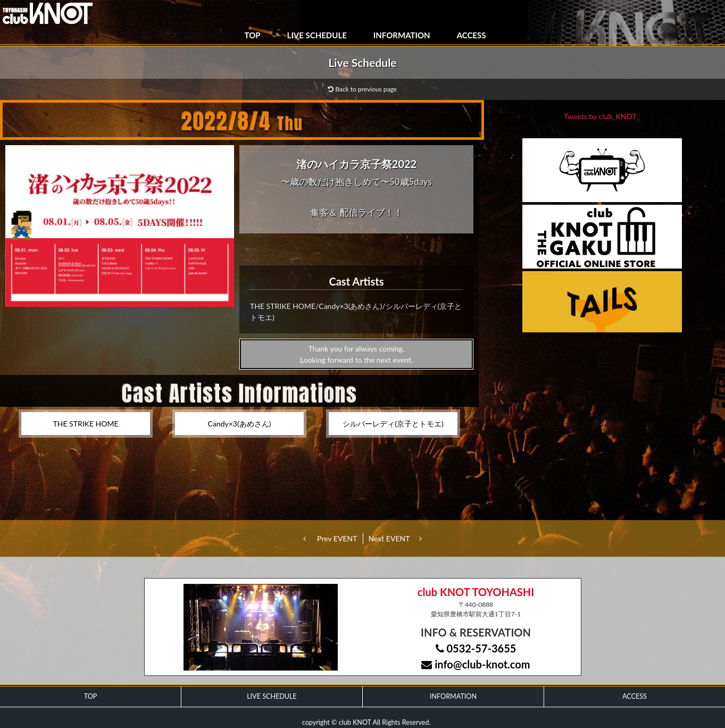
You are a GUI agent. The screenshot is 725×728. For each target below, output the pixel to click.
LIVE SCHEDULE (317, 35)
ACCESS (472, 35)
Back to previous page (362, 89)
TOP (253, 35)
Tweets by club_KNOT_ (602, 116)
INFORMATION (402, 35)
